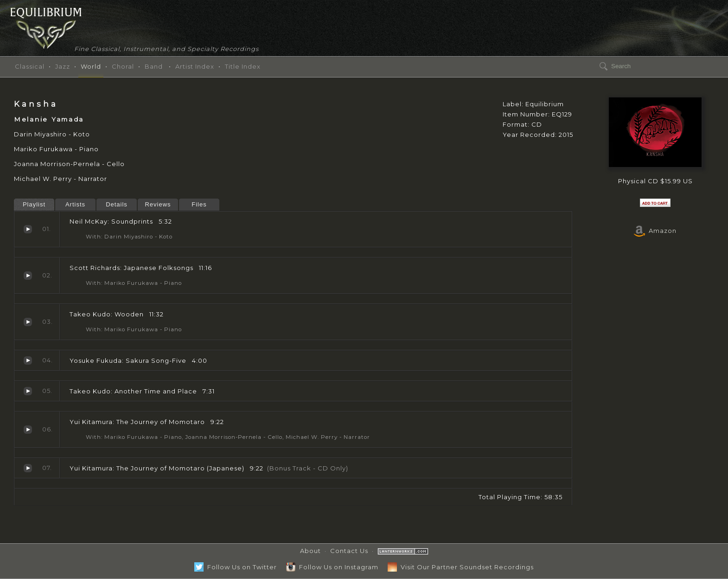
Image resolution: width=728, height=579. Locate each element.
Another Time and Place (28, 391)
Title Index (243, 66)
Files (199, 204)
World (91, 66)
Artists (75, 204)
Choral (123, 66)
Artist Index (195, 66)
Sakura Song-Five (28, 360)
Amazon (655, 231)
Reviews (158, 204)
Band (154, 66)
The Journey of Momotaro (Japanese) (28, 468)
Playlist (34, 204)
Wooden (28, 322)
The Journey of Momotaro (28, 430)
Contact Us (349, 551)
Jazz (63, 66)
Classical (30, 66)
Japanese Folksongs (28, 276)
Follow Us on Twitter (236, 567)
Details (117, 204)
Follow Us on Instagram (332, 567)
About (310, 551)
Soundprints (28, 229)
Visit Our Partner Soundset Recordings (461, 567)
